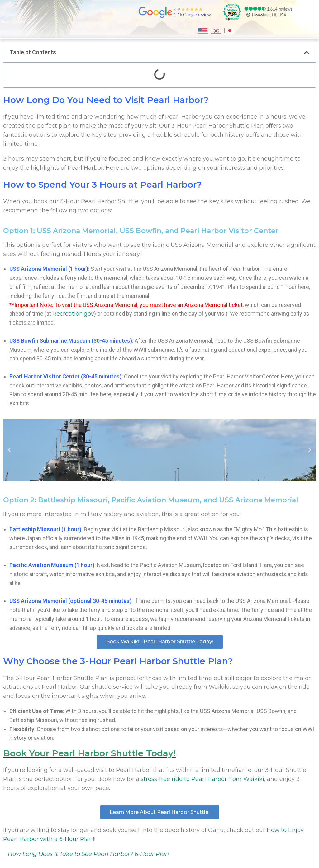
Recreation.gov (73, 314)
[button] (307, 52)
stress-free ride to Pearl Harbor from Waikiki (202, 779)
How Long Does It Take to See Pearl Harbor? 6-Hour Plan (88, 854)
